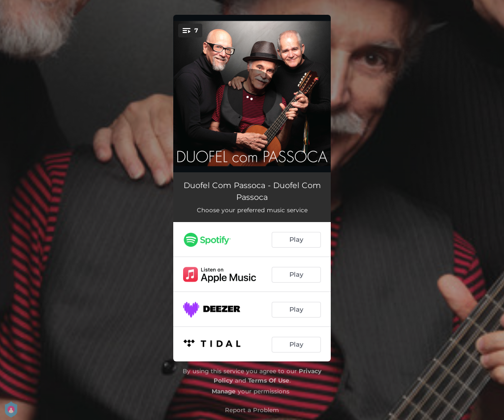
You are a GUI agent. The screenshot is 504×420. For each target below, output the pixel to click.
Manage (224, 391)
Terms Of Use (269, 380)
